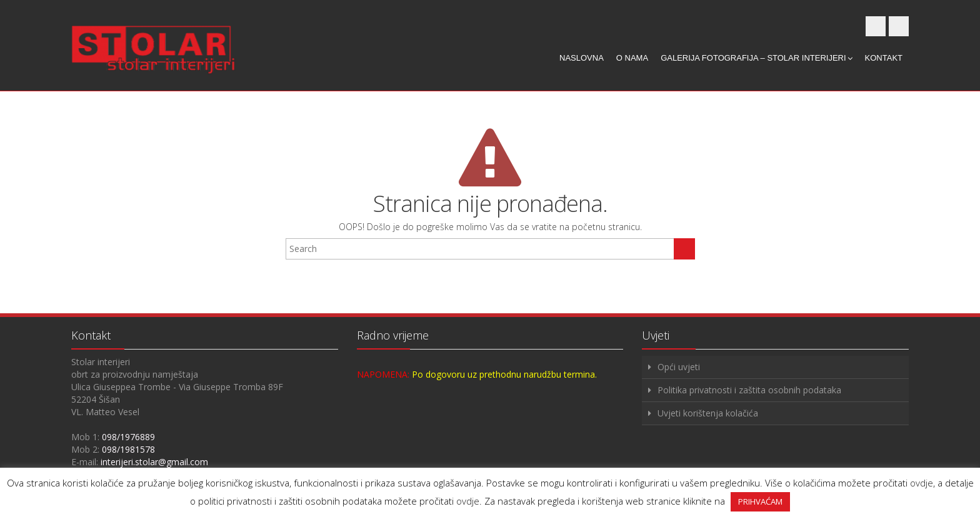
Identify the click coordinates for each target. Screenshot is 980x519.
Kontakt (884, 58)
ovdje (922, 483)
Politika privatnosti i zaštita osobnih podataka (749, 390)
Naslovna (582, 58)
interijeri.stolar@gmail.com (154, 462)
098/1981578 (128, 449)
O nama (632, 58)
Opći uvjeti (679, 367)
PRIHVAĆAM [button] (760, 501)
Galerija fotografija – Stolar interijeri (756, 58)
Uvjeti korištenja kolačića (708, 413)
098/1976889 (128, 437)
